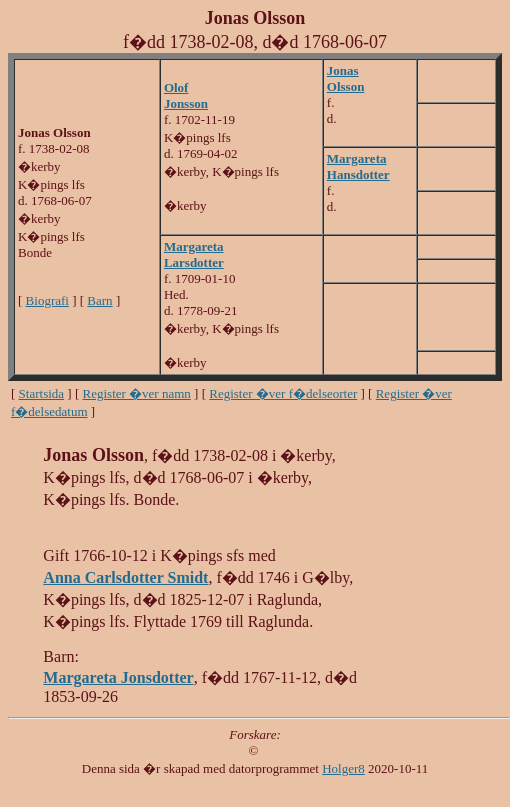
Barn (99, 300)
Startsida (42, 393)
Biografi (47, 300)
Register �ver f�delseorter (283, 393)
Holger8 (343, 768)
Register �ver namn (137, 393)
